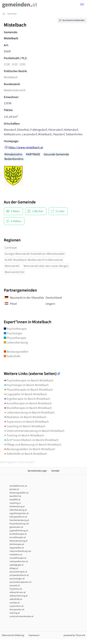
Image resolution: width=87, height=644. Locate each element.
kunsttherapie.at (18, 537)
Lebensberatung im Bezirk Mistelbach (29, 413)
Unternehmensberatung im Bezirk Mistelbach (34, 431)
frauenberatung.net (19, 524)
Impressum (34, 635)
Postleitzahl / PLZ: (16, 58)
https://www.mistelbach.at (26, 147)
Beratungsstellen (16, 352)
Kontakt (55, 471)
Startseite (12, 14)
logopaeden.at (17, 548)
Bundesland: (12, 84)
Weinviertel (12, 266)
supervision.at (17, 606)
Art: (6, 45)
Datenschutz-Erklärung (13, 635)
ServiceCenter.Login (37, 471)
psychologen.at (17, 579)
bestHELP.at (15, 496)
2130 (7, 64)
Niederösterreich (15, 90)
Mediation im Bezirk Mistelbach (25, 417)
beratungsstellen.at (19, 493)
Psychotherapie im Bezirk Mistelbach (29, 380)
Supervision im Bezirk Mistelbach (26, 422)
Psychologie (13, 333)
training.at (15, 613)
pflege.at (14, 568)
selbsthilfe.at (16, 599)
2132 (15, 64)
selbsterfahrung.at (19, 596)
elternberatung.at (18, 510)
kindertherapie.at (18, 534)
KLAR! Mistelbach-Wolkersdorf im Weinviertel (34, 260)
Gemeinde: (11, 32)
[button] (82, 5)
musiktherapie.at (18, 558)
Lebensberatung (16, 343)
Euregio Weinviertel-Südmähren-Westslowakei (35, 254)
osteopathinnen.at (19, 561)
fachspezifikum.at (18, 517)
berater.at (14, 489)
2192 (23, 64)
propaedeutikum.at (19, 575)
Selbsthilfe (12, 356)
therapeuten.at (17, 610)
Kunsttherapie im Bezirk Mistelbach (28, 403)
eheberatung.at (17, 507)
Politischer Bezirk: (16, 71)
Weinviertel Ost (14, 272)
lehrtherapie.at (17, 544)
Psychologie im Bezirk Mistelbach (26, 385)
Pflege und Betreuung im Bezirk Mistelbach (33, 445)
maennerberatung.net (20, 551)
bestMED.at (15, 500)
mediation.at (16, 555)
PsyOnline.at (16, 589)
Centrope (11, 248)
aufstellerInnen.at (18, 486)
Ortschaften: (12, 124)
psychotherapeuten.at (20, 582)
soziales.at (15, 603)
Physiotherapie (15, 338)
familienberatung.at (19, 520)
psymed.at (15, 586)
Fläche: (8, 110)
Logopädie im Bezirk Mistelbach (25, 394)
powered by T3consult (74, 635)
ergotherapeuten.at (19, 513)
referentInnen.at (18, 592)
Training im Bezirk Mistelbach (24, 435)
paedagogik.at (17, 565)
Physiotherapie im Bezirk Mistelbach (28, 390)
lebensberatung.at (19, 541)
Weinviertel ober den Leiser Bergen (46, 266)
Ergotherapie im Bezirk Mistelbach (27, 399)
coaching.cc (15, 503)
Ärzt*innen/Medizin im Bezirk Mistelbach (31, 440)
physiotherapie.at (18, 572)
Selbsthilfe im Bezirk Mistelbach (25, 454)
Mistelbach (11, 77)
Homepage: (11, 141)
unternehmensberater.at (21, 616)
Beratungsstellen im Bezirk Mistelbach (29, 449)
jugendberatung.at (19, 531)
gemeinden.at (16, 527)
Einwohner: (11, 97)
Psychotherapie (15, 329)
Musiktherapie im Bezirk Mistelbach (28, 408)
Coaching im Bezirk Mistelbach (25, 426)
